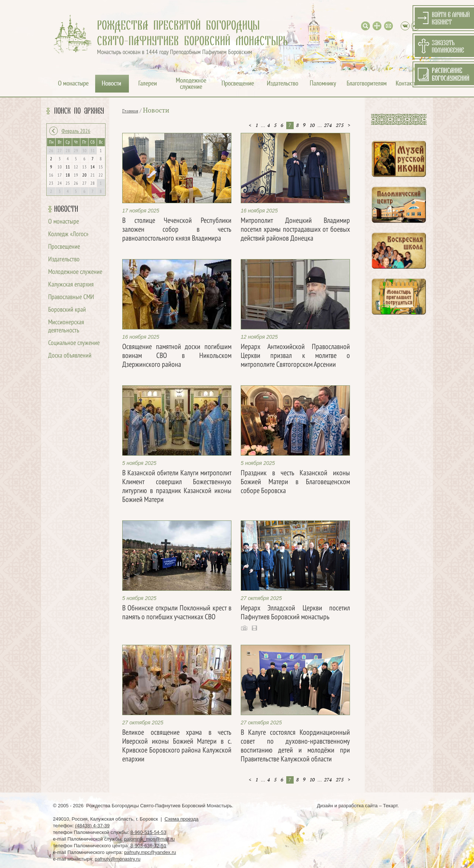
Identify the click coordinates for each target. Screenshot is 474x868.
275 (340, 125)
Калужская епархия (71, 285)
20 (84, 175)
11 (68, 167)
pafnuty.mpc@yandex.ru (150, 852)
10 (312, 125)
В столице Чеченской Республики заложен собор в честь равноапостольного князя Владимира (177, 230)
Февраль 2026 (76, 131)
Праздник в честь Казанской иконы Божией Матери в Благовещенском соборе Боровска (295, 482)
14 (93, 167)
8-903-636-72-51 (148, 846)
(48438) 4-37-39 (92, 826)
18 (68, 175)
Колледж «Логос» (68, 234)
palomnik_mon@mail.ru (149, 839)
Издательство (64, 260)
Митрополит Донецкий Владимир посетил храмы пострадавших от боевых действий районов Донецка (295, 230)
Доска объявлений (70, 356)
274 (328, 125)
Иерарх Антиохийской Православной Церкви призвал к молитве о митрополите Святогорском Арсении (295, 356)
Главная (130, 111)
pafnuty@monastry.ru (118, 859)
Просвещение (64, 247)
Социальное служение (74, 343)
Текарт (390, 806)
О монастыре (64, 222)
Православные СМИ (71, 297)
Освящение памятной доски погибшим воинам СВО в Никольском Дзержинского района (177, 356)
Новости (66, 209)
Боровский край (67, 310)
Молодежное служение (75, 272)
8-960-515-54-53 (148, 832)
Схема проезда (181, 819)
